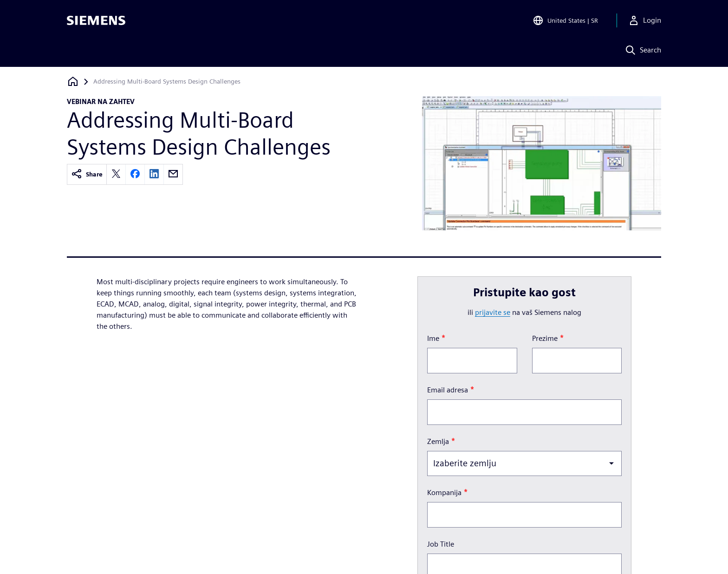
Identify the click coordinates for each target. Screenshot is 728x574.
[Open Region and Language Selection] (565, 20)
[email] (173, 174)
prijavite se (493, 312)
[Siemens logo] (96, 20)
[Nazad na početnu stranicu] (73, 82)
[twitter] (116, 174)
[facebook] (135, 174)
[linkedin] (154, 174)
